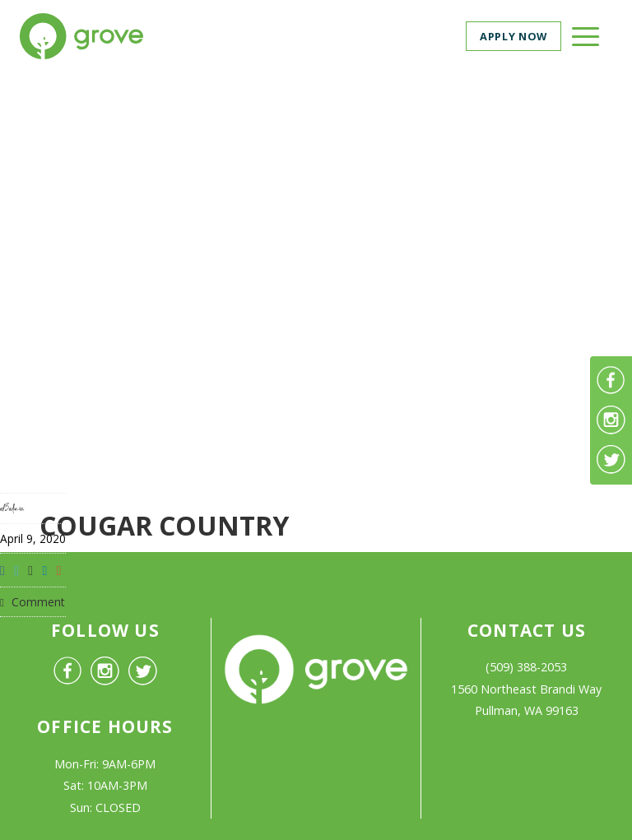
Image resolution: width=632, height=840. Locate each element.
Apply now (513, 36)
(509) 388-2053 (526, 667)
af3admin (12, 508)
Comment (32, 602)
